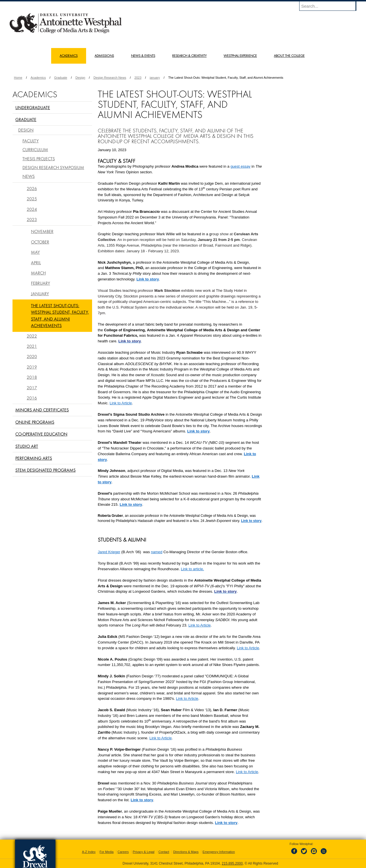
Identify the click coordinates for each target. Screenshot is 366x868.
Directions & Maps (186, 852)
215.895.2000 (232, 863)
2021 (32, 346)
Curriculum (35, 149)
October (40, 242)
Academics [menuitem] (69, 56)
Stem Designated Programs (45, 470)
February (40, 283)
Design (80, 78)
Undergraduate (33, 107)
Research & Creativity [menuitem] (189, 56)
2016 (32, 398)
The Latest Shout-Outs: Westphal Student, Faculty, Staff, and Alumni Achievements (60, 315)
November (42, 231)
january (155, 78)
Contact (164, 852)
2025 (32, 199)
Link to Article (121, 403)
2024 (32, 209)
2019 (32, 367)
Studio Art (27, 446)
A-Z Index (89, 852)
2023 (138, 78)
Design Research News (110, 78)
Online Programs (35, 422)
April (36, 263)
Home (18, 78)
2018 (32, 377)
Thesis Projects (39, 159)
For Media (107, 852)
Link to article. (193, 569)
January (40, 294)
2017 (32, 388)
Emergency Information (219, 852)
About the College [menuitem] (289, 56)
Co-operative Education (41, 434)
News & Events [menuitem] (143, 56)
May (35, 252)
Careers (123, 852)
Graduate (61, 78)
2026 (32, 188)
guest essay (240, 166)
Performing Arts (34, 458)
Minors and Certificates (42, 410)
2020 (32, 356)
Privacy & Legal (144, 852)
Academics (38, 78)
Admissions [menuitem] (104, 56)
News (29, 176)
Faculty (31, 141)
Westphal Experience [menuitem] (240, 56)
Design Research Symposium (53, 167)
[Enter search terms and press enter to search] (330, 6)
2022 (32, 336)
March (38, 273)
